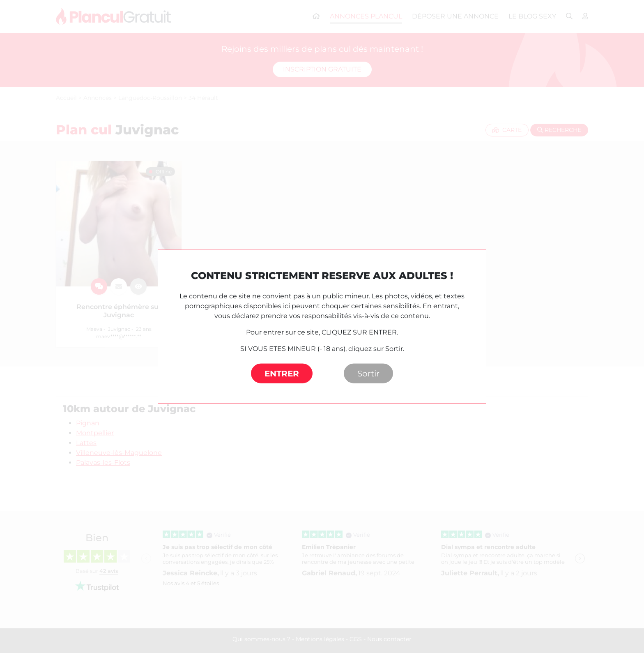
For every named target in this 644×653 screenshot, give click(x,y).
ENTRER (282, 374)
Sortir (368, 374)
